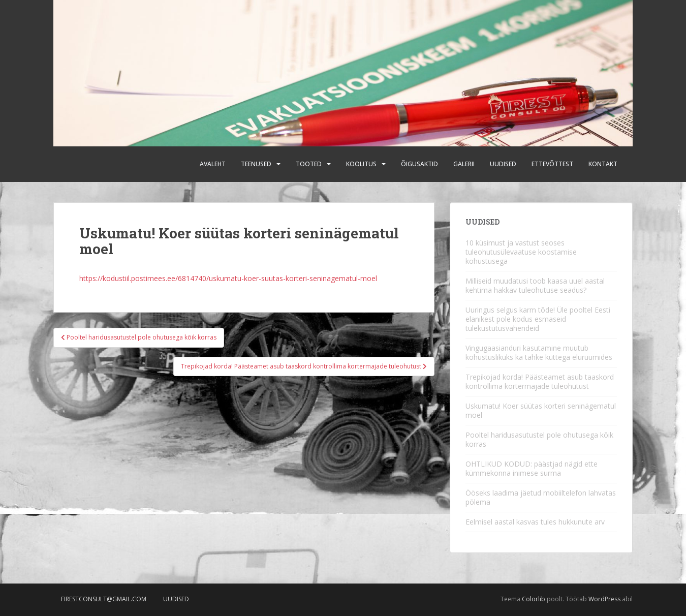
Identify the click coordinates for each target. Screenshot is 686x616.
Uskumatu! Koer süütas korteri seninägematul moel (541, 410)
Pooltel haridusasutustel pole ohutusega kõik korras (539, 439)
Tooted (309, 164)
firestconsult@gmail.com (104, 599)
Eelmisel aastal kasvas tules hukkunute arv (535, 522)
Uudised (503, 164)
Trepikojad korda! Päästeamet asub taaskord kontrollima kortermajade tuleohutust (540, 381)
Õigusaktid (419, 164)
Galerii (464, 164)
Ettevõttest (552, 164)
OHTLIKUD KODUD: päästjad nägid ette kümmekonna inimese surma (532, 468)
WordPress (604, 599)
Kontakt (603, 164)
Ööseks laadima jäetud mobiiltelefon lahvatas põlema (541, 497)
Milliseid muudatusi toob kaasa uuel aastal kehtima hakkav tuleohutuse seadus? (535, 285)
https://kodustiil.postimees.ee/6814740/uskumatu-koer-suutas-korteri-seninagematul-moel (228, 278)
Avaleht (213, 164)
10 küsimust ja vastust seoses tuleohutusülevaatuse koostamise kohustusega (521, 252)
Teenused (256, 164)
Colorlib (534, 599)
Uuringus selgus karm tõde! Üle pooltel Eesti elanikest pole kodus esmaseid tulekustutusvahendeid (538, 319)
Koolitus (361, 164)
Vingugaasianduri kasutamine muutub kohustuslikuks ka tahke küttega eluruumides (539, 352)
